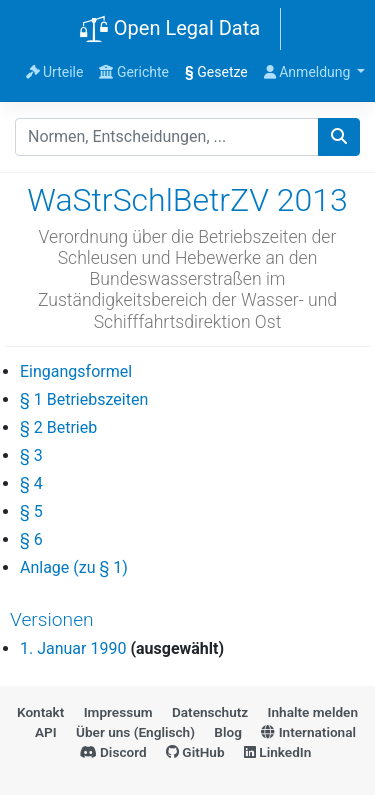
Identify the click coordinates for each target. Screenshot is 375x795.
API (46, 732)
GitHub (195, 752)
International (308, 732)
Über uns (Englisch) (135, 732)
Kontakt (40, 712)
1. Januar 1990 (73, 648)
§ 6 (31, 539)
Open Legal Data (169, 30)
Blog (228, 732)
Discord (113, 752)
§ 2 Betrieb (58, 427)
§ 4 (31, 483)
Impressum (118, 712)
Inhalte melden (313, 712)
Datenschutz (210, 712)
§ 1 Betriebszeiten (84, 399)
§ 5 (31, 511)
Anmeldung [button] (309, 72)
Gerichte (134, 72)
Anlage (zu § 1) (74, 567)
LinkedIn (277, 752)
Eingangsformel (76, 371)
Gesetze (216, 72)
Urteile (55, 72)
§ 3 (31, 455)
